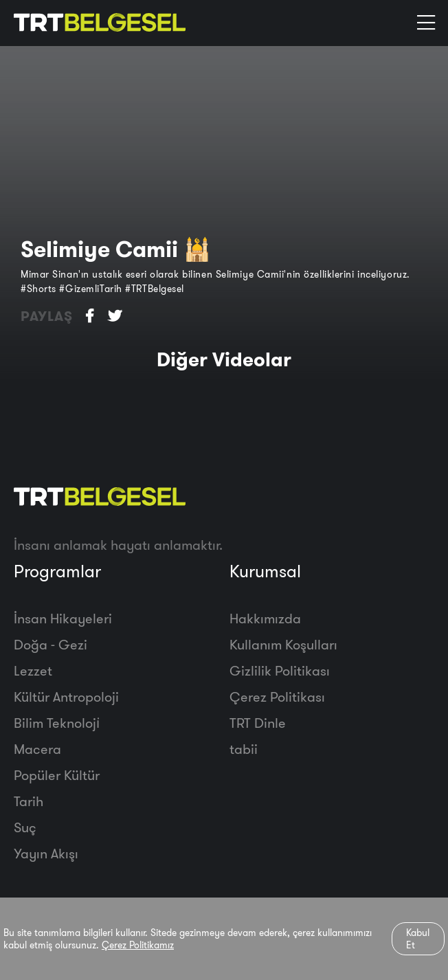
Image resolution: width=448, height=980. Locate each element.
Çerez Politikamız (138, 945)
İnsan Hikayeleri (63, 618)
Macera (37, 749)
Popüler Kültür (57, 775)
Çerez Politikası (277, 697)
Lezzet (33, 670)
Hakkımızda (265, 618)
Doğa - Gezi (51, 644)
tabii (244, 749)
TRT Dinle (258, 723)
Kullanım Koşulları (283, 644)
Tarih (29, 801)
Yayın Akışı (46, 853)
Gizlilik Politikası (280, 670)
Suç (25, 827)
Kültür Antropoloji (66, 697)
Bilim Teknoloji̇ (57, 723)
